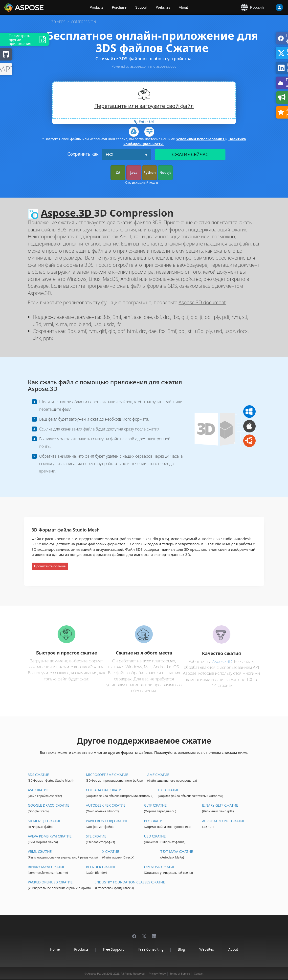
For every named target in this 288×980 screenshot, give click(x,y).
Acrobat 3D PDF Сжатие (223, 821)
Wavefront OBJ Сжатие (107, 821)
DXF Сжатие (168, 790)
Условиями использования (201, 139)
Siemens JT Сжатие (44, 821)
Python (150, 173)
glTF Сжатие (155, 805)
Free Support (113, 949)
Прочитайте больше (50, 566)
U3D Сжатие (155, 836)
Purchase (119, 7)
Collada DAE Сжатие (105, 790)
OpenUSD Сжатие (159, 867)
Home (55, 949)
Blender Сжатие (101, 867)
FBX (110, 154)
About (183, 7)
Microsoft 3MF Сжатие (107, 775)
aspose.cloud (166, 66)
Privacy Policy (157, 974)
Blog (181, 949)
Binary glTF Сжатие (220, 805)
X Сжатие (111, 851)
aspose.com (139, 66)
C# (118, 173)
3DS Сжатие (38, 775)
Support (141, 7)
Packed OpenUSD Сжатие (50, 882)
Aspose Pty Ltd (96, 974)
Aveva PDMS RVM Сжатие (50, 836)
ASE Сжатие (38, 790)
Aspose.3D (67, 213)
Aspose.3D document (202, 302)
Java (134, 173)
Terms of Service (180, 974)
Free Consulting (151, 949)
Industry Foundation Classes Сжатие (130, 882)
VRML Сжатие (40, 851)
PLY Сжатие (154, 821)
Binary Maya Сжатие (46, 867)
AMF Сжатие (158, 775)
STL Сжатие (96, 836)
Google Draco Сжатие (49, 805)
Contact (199, 974)
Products (97, 7)
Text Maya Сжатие (177, 851)
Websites (163, 7)
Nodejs (166, 173)
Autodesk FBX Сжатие (106, 805)
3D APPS (58, 22)
